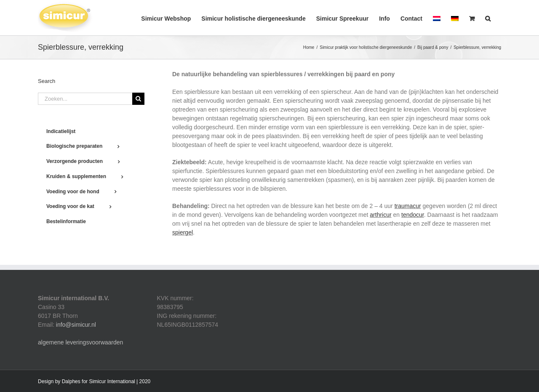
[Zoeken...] (85, 99)
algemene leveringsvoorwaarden (80, 342)
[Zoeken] (138, 99)
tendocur (413, 215)
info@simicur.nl (76, 325)
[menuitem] (437, 18)
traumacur (408, 206)
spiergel (183, 232)
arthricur (380, 215)
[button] (488, 18)
